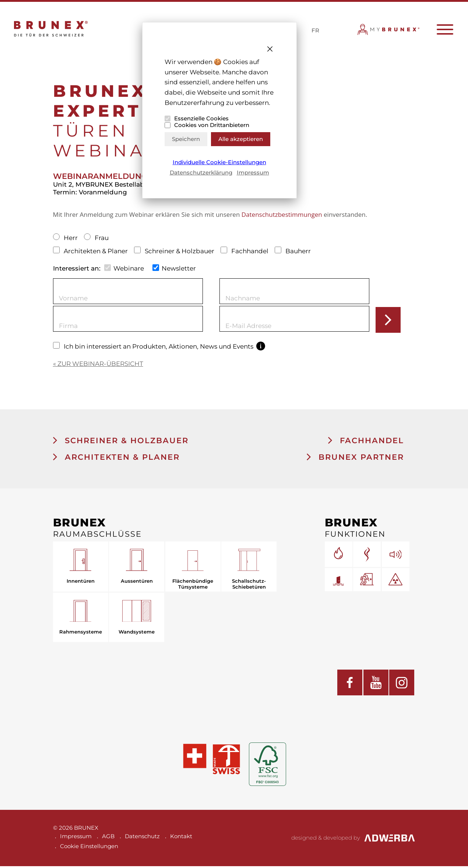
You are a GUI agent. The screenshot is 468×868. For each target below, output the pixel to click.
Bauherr (293, 253)
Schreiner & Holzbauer (175, 253)
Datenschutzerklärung (201, 172)
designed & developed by (353, 840)
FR (315, 31)
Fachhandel (245, 253)
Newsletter (174, 270)
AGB (108, 838)
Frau (96, 240)
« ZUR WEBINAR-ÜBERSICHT (98, 365)
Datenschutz (142, 838)
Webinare (124, 270)
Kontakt (181, 838)
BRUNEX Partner (355, 459)
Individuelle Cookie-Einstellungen (219, 162)
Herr (66, 240)
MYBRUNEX (389, 32)
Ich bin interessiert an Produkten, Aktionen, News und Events (159, 348)
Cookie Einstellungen (89, 848)
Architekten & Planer (91, 253)
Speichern (186, 139)
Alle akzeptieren (241, 139)
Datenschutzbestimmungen (282, 216)
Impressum (253, 172)
